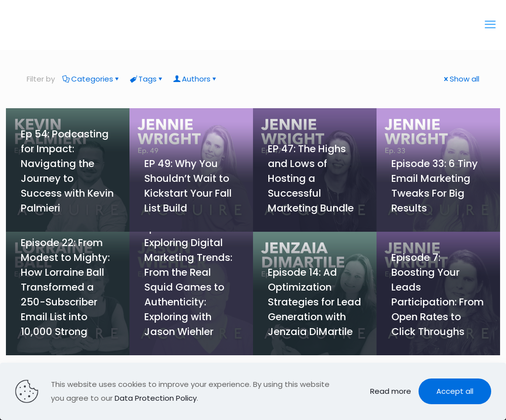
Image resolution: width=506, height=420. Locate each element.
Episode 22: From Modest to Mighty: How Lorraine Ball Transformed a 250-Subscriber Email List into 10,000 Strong (65, 287)
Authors (195, 79)
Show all (461, 79)
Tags (147, 79)
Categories (91, 79)
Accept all (455, 391)
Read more (391, 391)
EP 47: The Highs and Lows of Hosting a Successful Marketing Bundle (311, 178)
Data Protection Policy (156, 398)
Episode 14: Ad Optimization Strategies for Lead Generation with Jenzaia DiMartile (315, 302)
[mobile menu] (490, 25)
